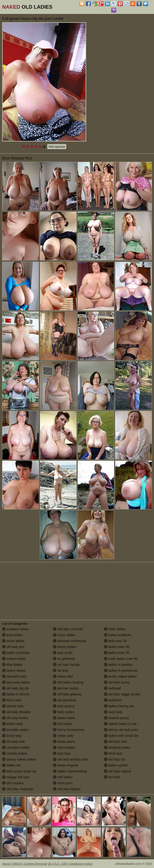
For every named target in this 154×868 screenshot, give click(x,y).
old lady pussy (117, 682)
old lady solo (116, 742)
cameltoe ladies (16, 748)
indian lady (63, 736)
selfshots (113, 700)
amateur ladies (15, 629)
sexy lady (113, 712)
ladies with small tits (121, 736)
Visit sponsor (57, 147)
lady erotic (63, 653)
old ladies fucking (68, 682)
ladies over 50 (117, 653)
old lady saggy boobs (122, 694)
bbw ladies (12, 665)
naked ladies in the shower (126, 724)
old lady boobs (15, 718)
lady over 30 (115, 641)
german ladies (66, 688)
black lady (12, 700)
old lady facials (66, 665)
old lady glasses (67, 694)
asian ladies (13, 641)
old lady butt (13, 742)
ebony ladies (65, 647)
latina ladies (64, 748)
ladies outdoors (118, 635)
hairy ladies (64, 712)
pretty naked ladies (120, 676)
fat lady (61, 671)
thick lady (113, 753)
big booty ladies (16, 682)
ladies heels (64, 718)
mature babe (14, 659)
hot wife (112, 777)
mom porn (63, 783)
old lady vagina (117, 771)
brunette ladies (15, 730)
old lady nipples (67, 789)
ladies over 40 (117, 647)
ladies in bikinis (16, 694)
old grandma (65, 700)
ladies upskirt (116, 765)
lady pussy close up (19, 771)
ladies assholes (16, 653)
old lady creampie (18, 789)
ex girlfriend (64, 659)
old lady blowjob (16, 712)
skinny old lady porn (121, 730)
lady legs (62, 753)
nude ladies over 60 (121, 659)
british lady (12, 724)
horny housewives (69, 730)
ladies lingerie (65, 765)
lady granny (64, 706)
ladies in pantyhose (121, 671)
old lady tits (115, 759)
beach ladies (14, 671)
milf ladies (63, 777)
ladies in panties (118, 665)
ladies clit (11, 765)
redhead (112, 688)
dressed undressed (70, 641)
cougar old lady (16, 777)
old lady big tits (15, 688)
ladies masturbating (70, 771)
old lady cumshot (68, 629)
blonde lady (13, 706)
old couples (13, 783)
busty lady (12, 736)
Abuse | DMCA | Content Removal (24, 864)
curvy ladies (64, 635)
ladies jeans (64, 742)
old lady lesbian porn (71, 759)
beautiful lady (14, 676)
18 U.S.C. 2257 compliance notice (70, 864)
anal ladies (12, 635)
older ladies (115, 629)
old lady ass (13, 647)
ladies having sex (119, 706)
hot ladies (62, 724)
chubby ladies (15, 753)
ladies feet (63, 676)
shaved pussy (117, 718)
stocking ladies (117, 748)
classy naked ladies (19, 759)
